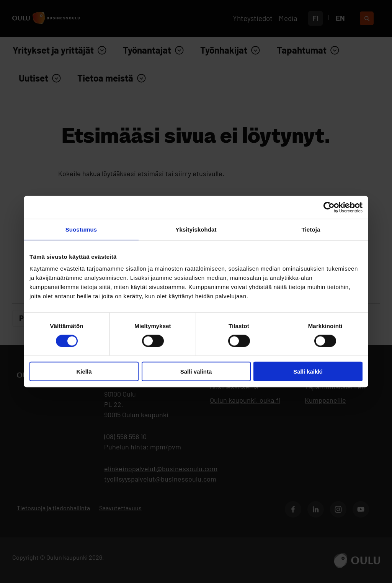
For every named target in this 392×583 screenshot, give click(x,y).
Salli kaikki (308, 372)
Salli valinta (196, 372)
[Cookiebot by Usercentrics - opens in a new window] (329, 207)
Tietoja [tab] (311, 229)
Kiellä (84, 372)
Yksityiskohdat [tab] (196, 229)
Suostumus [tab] (81, 229)
